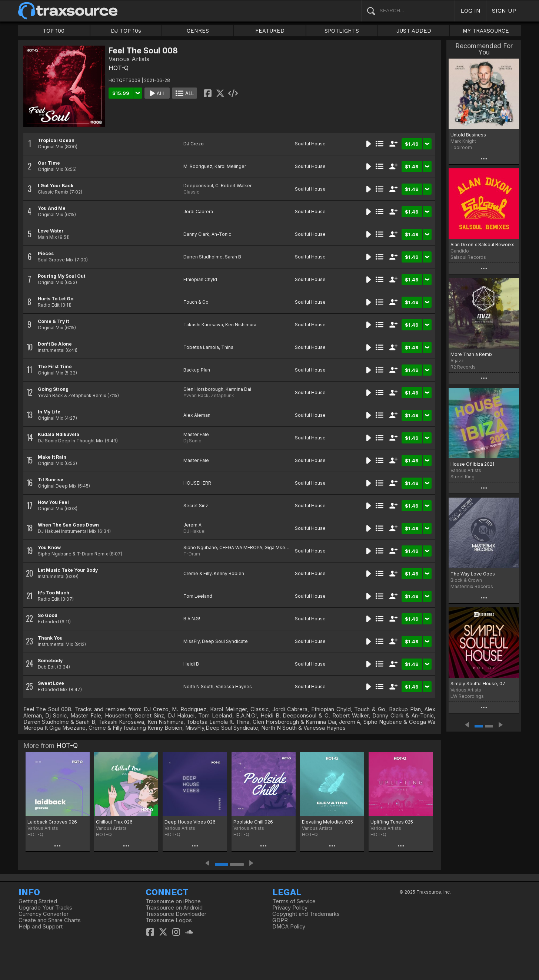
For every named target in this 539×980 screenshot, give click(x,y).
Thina (227, 347)
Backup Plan (197, 370)
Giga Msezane (280, 547)
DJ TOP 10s (126, 31)
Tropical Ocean (56, 140)
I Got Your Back (56, 186)
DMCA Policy (289, 927)
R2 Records (463, 367)
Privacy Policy (290, 908)
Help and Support (41, 927)
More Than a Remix (472, 354)
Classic (191, 192)
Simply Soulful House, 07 (478, 684)
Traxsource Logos (169, 920)
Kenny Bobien (229, 573)
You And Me (52, 208)
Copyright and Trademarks (306, 914)
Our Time (49, 163)
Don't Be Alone (55, 344)
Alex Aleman (197, 415)
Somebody (50, 661)
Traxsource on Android (174, 908)
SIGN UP (504, 11)
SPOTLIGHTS (342, 31)
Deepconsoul (198, 186)
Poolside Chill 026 (253, 822)
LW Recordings (467, 696)
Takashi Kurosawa (203, 325)
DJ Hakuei (194, 531)
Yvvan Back (196, 395)
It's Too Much (54, 593)
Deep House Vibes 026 (190, 822)
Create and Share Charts (50, 920)
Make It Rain (52, 457)
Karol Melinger (230, 166)
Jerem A (192, 525)
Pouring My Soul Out (61, 276)
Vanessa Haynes (234, 687)
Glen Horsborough (203, 389)
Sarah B (233, 257)
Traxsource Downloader (176, 914)
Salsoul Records (468, 257)
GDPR (280, 920)
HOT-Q (119, 68)
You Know (49, 547)
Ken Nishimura (241, 325)
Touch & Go (196, 302)
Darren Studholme (203, 257)
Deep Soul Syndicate (225, 641)
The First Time (55, 367)
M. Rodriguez (198, 166)
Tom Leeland (198, 596)
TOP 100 (54, 31)
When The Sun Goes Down (68, 525)
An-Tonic (221, 234)
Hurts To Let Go (56, 299)
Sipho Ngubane (200, 547)
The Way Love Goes (473, 574)
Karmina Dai (238, 389)
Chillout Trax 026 (114, 822)
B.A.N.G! (192, 619)
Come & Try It (53, 321)
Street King (463, 477)
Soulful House (310, 144)
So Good (48, 615)
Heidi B (191, 664)
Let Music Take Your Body (68, 570)
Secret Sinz (196, 506)
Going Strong (53, 389)
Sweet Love (51, 683)
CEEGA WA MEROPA (241, 547)
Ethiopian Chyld (200, 279)
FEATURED (270, 31)
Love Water (51, 231)
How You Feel (53, 502)
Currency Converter (44, 914)
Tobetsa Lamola (201, 347)
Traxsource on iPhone (173, 901)
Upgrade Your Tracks (45, 908)
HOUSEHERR (197, 483)
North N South (198, 687)
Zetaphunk (222, 395)
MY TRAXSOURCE (486, 31)
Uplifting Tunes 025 (392, 822)
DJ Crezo (194, 144)
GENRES (198, 31)
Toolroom (461, 147)
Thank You (50, 638)
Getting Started (38, 901)
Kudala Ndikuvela (59, 434)
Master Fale (196, 434)
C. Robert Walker (233, 186)
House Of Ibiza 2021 (472, 464)
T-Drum (192, 554)
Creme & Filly (197, 573)
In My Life (49, 412)
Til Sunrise (51, 480)
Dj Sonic (192, 441)
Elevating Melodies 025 (327, 822)
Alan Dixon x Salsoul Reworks (483, 245)
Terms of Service (294, 901)
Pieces (46, 253)
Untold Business (468, 135)
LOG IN (470, 11)
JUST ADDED (414, 31)
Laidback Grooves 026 (52, 822)
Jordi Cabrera (198, 212)
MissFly (192, 641)
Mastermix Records (472, 586)
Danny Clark (196, 234)
